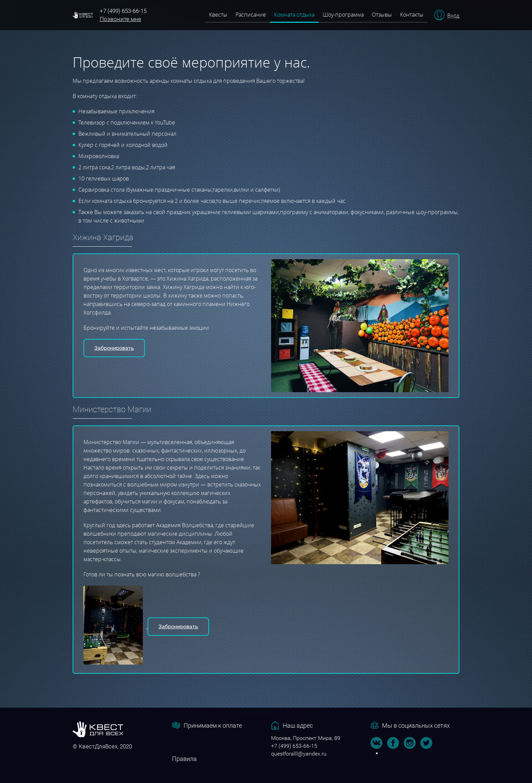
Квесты (218, 15)
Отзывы (382, 15)
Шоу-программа (343, 15)
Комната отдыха (294, 15)
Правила (184, 759)
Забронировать (114, 348)
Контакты (412, 15)
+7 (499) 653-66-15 (123, 11)
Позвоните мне (120, 19)
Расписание (251, 15)
